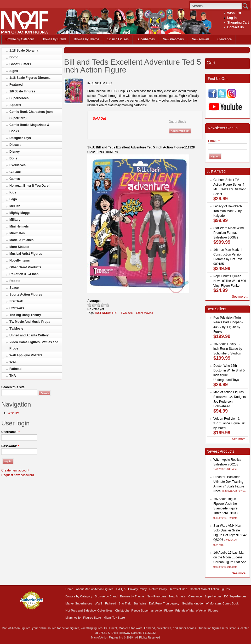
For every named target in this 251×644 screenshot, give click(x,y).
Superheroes (146, 39)
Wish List (234, 13)
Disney (15, 152)
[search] (216, 6)
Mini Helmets (19, 226)
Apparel (15, 105)
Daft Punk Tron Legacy (164, 603)
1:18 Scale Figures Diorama (30, 78)
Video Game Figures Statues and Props (34, 345)
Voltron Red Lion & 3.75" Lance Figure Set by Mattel (229, 423)
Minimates (17, 233)
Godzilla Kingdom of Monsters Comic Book (210, 603)
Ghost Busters (20, 64)
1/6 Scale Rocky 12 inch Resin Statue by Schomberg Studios (228, 349)
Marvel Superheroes (79, 603)
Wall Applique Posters (26, 355)
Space (14, 288)
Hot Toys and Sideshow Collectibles (89, 610)
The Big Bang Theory (25, 315)
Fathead (15, 369)
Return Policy (158, 589)
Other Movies (144, 313)
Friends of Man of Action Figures (197, 610)
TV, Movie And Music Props (30, 322)
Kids (13, 192)
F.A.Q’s (121, 589)
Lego (13, 199)
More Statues (19, 247)
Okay (94, 305)
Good (98, 305)
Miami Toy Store (114, 618)
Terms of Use (178, 589)
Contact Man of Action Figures (210, 589)
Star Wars (17, 308)
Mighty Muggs (20, 213)
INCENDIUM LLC (106, 313)
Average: (94, 301)
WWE (13, 362)
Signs (14, 71)
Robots (15, 281)
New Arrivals (201, 39)
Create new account (15, 470)
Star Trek (16, 301)
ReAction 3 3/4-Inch (24, 274)
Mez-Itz (15, 206)
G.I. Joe (15, 172)
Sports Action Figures (26, 295)
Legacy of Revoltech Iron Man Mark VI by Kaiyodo (228, 211)
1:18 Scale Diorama (24, 51)
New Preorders (173, 39)
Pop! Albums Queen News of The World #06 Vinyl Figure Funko (230, 281)
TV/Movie (16, 329)
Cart (211, 63)
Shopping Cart (238, 23)
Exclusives (18, 165)
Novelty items (20, 260)
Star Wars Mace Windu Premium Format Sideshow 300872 (229, 233)
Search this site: (13, 387)
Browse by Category (20, 39)
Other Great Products (25, 267)
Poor (90, 305)
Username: (10, 432)
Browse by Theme (86, 39)
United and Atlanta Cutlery (29, 335)
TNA (13, 376)
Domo (14, 57)
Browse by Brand (54, 39)
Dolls (13, 158)
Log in (232, 18)
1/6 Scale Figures (22, 91)
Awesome (107, 305)
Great (103, 305)
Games (15, 179)
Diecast (15, 145)
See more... (240, 297)
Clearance (224, 39)
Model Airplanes (21, 240)
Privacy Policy (137, 589)
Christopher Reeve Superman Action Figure (144, 610)
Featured (16, 85)
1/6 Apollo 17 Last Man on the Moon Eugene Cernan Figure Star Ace (230, 557)
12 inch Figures (118, 39)
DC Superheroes (235, 596)
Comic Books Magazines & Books (29, 128)
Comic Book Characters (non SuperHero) (31, 115)
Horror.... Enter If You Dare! (30, 186)
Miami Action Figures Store (83, 618)
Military (15, 220)
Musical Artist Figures (26, 254)
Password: (10, 446)
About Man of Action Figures (95, 589)
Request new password (18, 475)
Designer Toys (20, 138)
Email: (214, 141)
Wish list (13, 413)
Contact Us (235, 27)
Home (69, 589)
